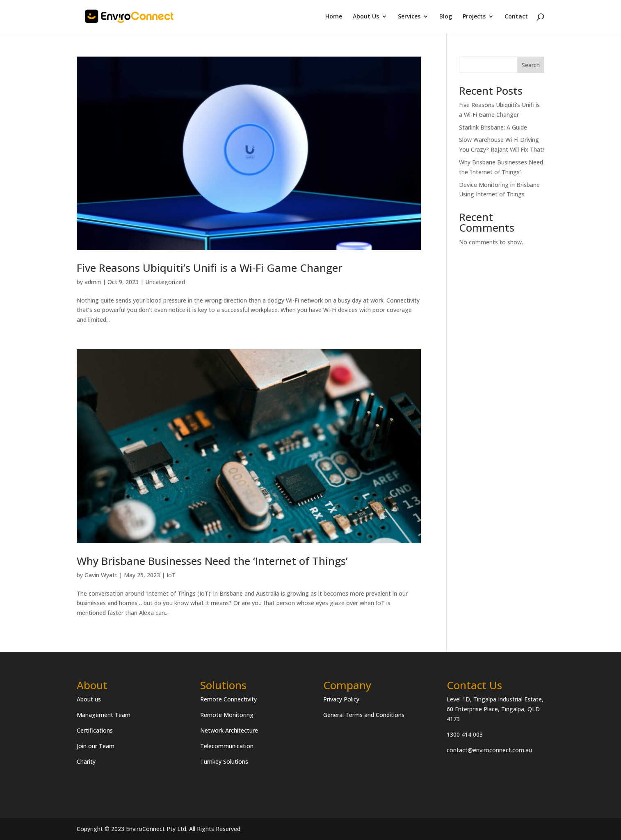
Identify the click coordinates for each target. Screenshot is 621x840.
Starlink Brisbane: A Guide (493, 127)
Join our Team (96, 746)
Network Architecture (229, 730)
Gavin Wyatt (101, 575)
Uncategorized (165, 282)
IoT (171, 575)
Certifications (95, 730)
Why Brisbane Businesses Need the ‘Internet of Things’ (212, 561)
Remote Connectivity (228, 699)
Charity (86, 761)
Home (334, 17)
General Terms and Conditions (364, 715)
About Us (366, 17)
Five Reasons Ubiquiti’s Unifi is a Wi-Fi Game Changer (210, 268)
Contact (516, 17)
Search (531, 65)
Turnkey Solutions (224, 761)
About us (89, 699)
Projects (474, 17)
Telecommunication (227, 746)
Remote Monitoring (227, 715)
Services (409, 17)
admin (93, 282)
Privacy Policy (341, 699)
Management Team (104, 715)
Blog (446, 17)
